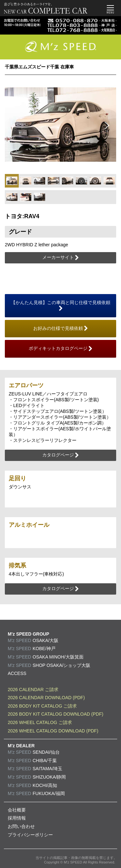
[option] (60, 124)
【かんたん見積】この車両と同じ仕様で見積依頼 (61, 306)
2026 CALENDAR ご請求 (33, 689)
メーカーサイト (61, 258)
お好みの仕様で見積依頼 (61, 329)
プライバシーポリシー (30, 835)
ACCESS (17, 673)
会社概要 (17, 810)
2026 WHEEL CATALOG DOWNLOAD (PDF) (53, 731)
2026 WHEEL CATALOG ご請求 (40, 722)
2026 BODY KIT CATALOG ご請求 (42, 706)
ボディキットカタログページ (61, 349)
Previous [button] (14, 125)
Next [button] (107, 125)
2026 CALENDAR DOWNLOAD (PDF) (46, 698)
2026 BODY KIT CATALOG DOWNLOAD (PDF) (55, 714)
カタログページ (61, 455)
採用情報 (17, 818)
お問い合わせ (21, 826)
